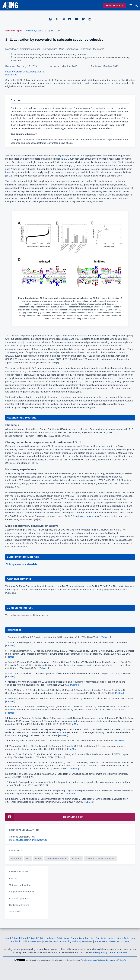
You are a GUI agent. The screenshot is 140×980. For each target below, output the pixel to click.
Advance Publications (58, 938)
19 (53, 536)
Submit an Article (114, 6)
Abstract (13, 878)
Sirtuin (38, 859)
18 (39, 519)
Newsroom (87, 941)
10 (7, 176)
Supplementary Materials (21, 564)
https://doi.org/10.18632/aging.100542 (25, 72)
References (15, 912)
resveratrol (16, 859)
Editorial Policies (37, 938)
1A (106, 195)
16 (61, 449)
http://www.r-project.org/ (86, 516)
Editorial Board (19, 938)
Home (7, 938)
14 (18, 342)
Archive (90, 938)
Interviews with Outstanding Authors (62, 941)
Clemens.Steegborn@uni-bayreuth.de (28, 840)
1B (7, 352)
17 (64, 477)
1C (85, 359)
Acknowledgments (18, 898)
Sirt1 (28, 859)
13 (67, 339)
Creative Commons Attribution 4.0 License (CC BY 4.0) (103, 960)
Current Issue (78, 938)
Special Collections (106, 938)
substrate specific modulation (101, 859)
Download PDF (44, 817)
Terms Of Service (118, 952)
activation (76, 859)
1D (79, 381)
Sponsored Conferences (107, 941)
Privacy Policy (100, 952)
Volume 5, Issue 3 (35, 31)
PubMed (106, 637)
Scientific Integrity (126, 938)
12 (11, 176)
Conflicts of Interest (19, 905)
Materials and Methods (21, 885)
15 (22, 342)
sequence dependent (56, 859)
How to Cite (11, 75)
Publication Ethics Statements (26, 941)
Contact (125, 941)
